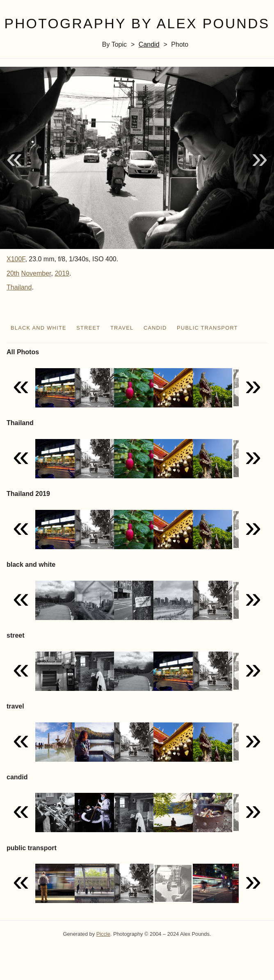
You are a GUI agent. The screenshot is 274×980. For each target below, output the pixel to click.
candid (149, 44)
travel (122, 328)
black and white (39, 328)
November (36, 273)
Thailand (19, 287)
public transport (207, 328)
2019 (62, 273)
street (88, 328)
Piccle (103, 934)
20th (13, 273)
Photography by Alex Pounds (137, 24)
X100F (16, 259)
